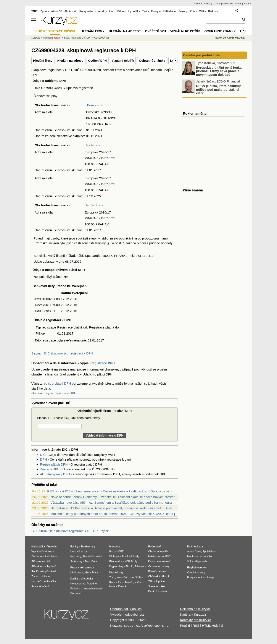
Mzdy (88, 573)
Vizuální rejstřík (123, 61)
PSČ (168, 557)
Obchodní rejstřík (52, 38)
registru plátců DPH (57, 383)
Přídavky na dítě (41, 561)
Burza (113, 552)
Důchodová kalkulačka (44, 557)
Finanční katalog (158, 571)
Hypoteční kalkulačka (44, 581)
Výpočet (52, 547)
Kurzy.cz (36, 38)
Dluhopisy (115, 557)
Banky (74, 547)
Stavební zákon (157, 586)
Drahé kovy (116, 573)
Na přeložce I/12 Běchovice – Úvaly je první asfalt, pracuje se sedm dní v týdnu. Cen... (113, 508)
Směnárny (76, 561)
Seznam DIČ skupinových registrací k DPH (62, 353)
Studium (248, 3)
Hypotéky (134, 11)
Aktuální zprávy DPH (55, 474)
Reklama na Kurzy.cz (195, 609)
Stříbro (139, 578)
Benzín (129, 583)
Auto (190, 552)
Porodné (92, 584)
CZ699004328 (102, 38)
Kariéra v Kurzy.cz (193, 614)
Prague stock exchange (201, 578)
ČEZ (121, 552)
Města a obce (156, 557)
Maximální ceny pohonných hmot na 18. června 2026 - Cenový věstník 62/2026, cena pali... (116, 514)
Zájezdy (208, 3)
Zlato (112, 11)
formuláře (161, 591)
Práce (194, 11)
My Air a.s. (93, 145)
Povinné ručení (40, 586)
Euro (87, 561)
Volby (190, 561)
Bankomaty (88, 547)
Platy (95, 573)
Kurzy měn (86, 11)
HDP (127, 561)
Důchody (75, 594)
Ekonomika (116, 561)
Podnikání (154, 547)
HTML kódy (210, 625)
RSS (196, 625)
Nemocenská (78, 584)
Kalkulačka (170, 11)
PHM (121, 583)
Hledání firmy (43, 61)
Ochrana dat (119, 609)
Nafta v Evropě (118, 586)
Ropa (112, 583)
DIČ (43, 455)
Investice (115, 547)
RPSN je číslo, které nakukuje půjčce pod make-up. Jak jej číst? (219, 89)
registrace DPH (103, 363)
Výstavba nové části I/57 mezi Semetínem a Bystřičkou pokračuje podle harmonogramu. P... (116, 502)
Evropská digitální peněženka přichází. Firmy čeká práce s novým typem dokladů (219, 71)
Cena (198, 552)
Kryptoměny (116, 566)
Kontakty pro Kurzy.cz (196, 620)
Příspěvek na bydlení (43, 566)
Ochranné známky (152, 61)
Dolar (94, 561)
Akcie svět (71, 11)
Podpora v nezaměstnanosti (86, 589)
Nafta (138, 583)
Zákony (183, 11)
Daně (151, 591)
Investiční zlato (125, 578)
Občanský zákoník (159, 576)
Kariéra (198, 3)
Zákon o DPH (50, 469)
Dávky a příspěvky (82, 579)
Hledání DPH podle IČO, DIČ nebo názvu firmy (68, 418)
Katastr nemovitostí (159, 561)
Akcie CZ (57, 11)
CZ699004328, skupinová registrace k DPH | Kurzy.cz (70, 531)
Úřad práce (77, 573)
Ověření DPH (98, 61)
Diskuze (213, 11)
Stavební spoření (92, 557)
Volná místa (87, 568)
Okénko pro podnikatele (202, 55)
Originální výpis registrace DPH (54, 393)
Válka (202, 11)
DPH (43, 459)
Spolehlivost (210, 552)
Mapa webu (201, 561)
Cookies (136, 609)
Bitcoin (122, 11)
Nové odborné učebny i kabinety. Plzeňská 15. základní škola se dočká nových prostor (112, 497)
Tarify (146, 11)
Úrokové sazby (79, 552)
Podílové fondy (130, 557)
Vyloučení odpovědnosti (127, 614)
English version (197, 568)
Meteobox (228, 3)
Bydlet (238, 3)
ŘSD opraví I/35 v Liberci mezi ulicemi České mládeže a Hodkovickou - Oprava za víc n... (111, 491)
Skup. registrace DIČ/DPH (78, 38)
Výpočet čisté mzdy (43, 552)
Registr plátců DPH (54, 464)
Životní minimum (41, 576)
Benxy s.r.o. (96, 105)
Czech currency (196, 573)
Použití (185, 625)
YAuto (217, 3)
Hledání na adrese (70, 61)
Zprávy (45, 11)
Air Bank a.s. (95, 205)
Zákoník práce (156, 581)
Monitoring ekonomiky (200, 557)
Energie (156, 11)
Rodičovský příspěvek (44, 571)
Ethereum (140, 566)
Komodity (101, 11)
